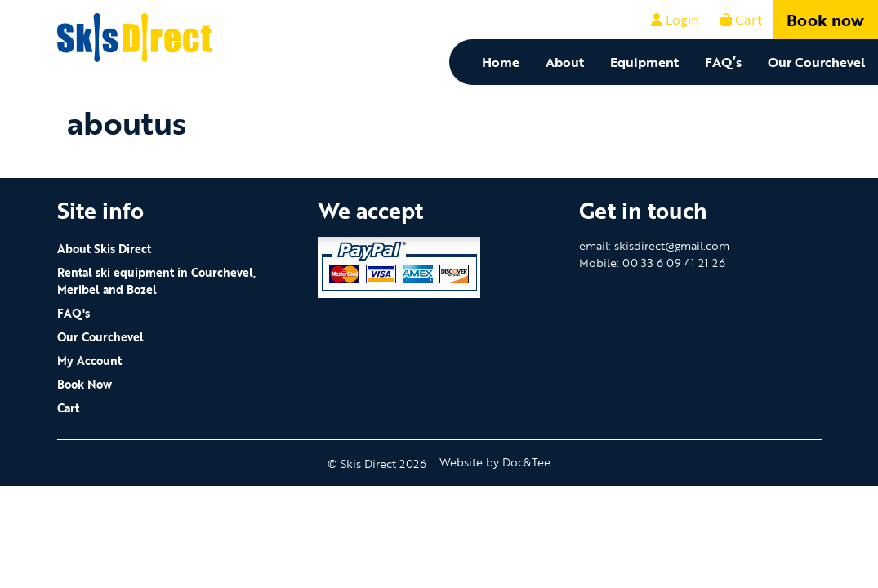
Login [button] (675, 20)
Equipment (644, 62)
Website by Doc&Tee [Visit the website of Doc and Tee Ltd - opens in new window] (495, 462)
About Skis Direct (104, 249)
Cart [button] (741, 20)
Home (501, 62)
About (565, 62)
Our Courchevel (816, 62)
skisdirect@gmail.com (672, 245)
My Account (89, 361)
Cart (68, 408)
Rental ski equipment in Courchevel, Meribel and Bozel (156, 281)
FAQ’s (723, 62)
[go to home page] (135, 36)
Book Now (85, 384)
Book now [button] (825, 20)
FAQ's (74, 313)
